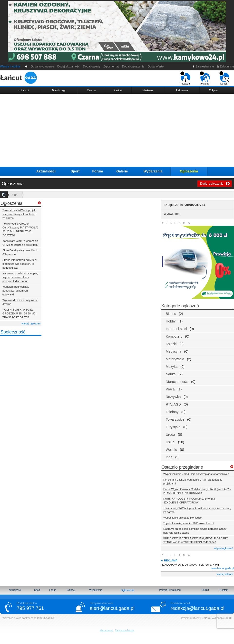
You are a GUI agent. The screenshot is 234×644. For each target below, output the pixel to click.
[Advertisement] (117, 130)
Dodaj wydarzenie (43, 66)
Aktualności (46, 171)
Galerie (122, 171)
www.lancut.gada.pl (222, 568)
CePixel (206, 618)
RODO (205, 590)
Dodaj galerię (92, 66)
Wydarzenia (153, 171)
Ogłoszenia (189, 171)
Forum (98, 171)
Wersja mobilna (10, 66)
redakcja (185, 78)
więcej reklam (225, 574)
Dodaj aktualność (68, 66)
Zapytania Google (125, 630)
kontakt (224, 78)
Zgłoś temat (111, 66)
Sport (75, 171)
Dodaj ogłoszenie (133, 66)
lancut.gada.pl (46, 618)
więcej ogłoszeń (31, 323)
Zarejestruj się (203, 66)
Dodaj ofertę (156, 66)
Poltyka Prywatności (170, 590)
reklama (205, 78)
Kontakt (224, 590)
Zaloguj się (225, 66)
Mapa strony (106, 630)
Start (15, 195)
